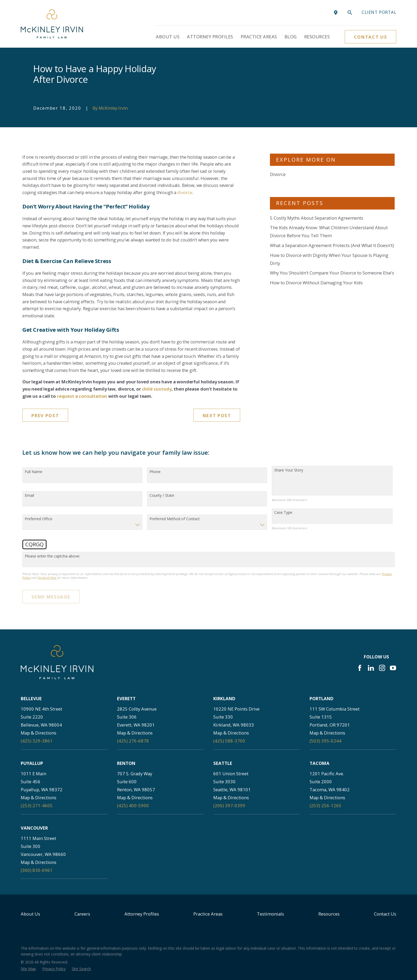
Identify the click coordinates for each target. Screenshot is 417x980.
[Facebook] (360, 668)
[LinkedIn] (371, 668)
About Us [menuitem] (168, 37)
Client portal (379, 12)
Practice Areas (208, 914)
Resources (329, 914)
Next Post (217, 415)
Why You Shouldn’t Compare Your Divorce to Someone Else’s (332, 273)
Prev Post (45, 415)
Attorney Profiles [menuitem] (210, 37)
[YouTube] (393, 668)
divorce (185, 192)
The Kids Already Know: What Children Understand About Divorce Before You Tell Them (329, 231)
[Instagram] (382, 668)
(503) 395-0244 (326, 741)
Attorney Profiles (142, 914)
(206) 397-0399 (229, 805)
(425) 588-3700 (229, 741)
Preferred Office (39, 519)
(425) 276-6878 (133, 741)
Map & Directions (39, 733)
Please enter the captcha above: (52, 556)
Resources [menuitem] (317, 37)
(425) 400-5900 (133, 805)
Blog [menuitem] (291, 37)
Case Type (283, 513)
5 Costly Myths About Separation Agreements (317, 218)
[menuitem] (28, 969)
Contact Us (371, 37)
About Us (30, 914)
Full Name (34, 472)
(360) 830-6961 (37, 870)
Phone (155, 472)
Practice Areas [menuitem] (259, 37)
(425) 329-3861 (37, 741)
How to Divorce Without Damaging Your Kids (316, 283)
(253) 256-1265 (326, 805)
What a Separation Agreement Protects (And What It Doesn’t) (332, 245)
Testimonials (270, 914)
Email (29, 496)
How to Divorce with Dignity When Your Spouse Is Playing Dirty (329, 259)
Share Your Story (289, 470)
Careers (82, 914)
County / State (162, 496)
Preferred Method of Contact (175, 519)
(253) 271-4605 (37, 805)
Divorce (278, 174)
